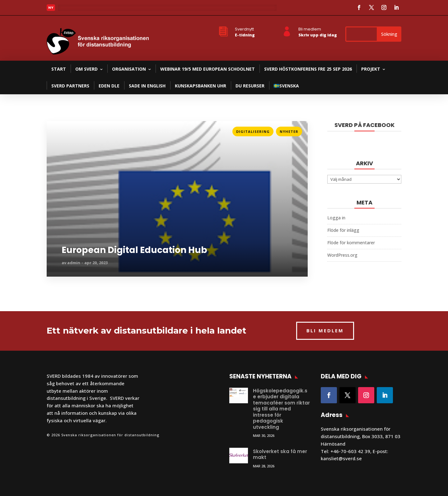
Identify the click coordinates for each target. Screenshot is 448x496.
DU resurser (250, 86)
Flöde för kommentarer (351, 243)
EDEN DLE (109, 86)
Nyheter (289, 131)
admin (74, 263)
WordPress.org (342, 255)
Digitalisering (253, 131)
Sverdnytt (244, 29)
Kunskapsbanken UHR (201, 86)
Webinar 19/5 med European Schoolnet (208, 69)
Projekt (371, 69)
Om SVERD (86, 69)
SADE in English (147, 86)
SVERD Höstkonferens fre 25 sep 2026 (308, 69)
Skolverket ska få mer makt (280, 454)
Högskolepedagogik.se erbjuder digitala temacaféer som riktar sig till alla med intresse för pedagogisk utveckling (281, 409)
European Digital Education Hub (134, 250)
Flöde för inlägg (343, 230)
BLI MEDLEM (325, 330)
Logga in (336, 218)
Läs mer (56, 130)
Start (59, 69)
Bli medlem (310, 29)
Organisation (129, 69)
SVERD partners (70, 86)
